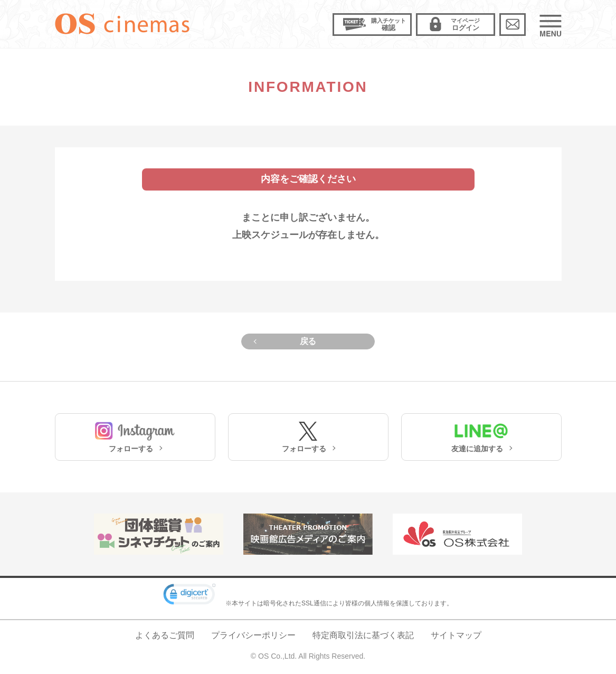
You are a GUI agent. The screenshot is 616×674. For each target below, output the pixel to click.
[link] (189, 596)
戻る (308, 341)
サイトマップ (456, 635)
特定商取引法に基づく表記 (363, 635)
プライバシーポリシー (253, 635)
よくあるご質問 (165, 635)
